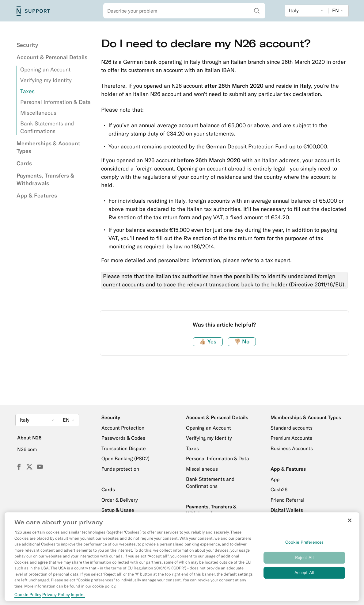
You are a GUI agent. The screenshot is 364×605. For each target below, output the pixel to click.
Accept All (304, 575)
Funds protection (120, 469)
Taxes (27, 91)
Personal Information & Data (55, 102)
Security (27, 45)
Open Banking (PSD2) (125, 458)
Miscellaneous (38, 113)
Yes (208, 341)
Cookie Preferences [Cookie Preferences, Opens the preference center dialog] (305, 545)
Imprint (78, 597)
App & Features (37, 195)
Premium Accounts (291, 438)
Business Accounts (292, 448)
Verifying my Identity (46, 80)
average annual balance (281, 201)
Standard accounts (292, 428)
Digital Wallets (287, 510)
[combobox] (184, 11)
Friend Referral (287, 500)
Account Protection (123, 428)
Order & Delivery (120, 500)
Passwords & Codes (123, 438)
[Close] (350, 523)
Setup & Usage (118, 510)
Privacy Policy (56, 597)
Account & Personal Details (52, 57)
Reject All (304, 560)
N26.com (27, 449)
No (242, 341)
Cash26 (279, 489)
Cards (24, 163)
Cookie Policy (28, 597)
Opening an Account (45, 69)
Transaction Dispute (124, 448)
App (275, 479)
